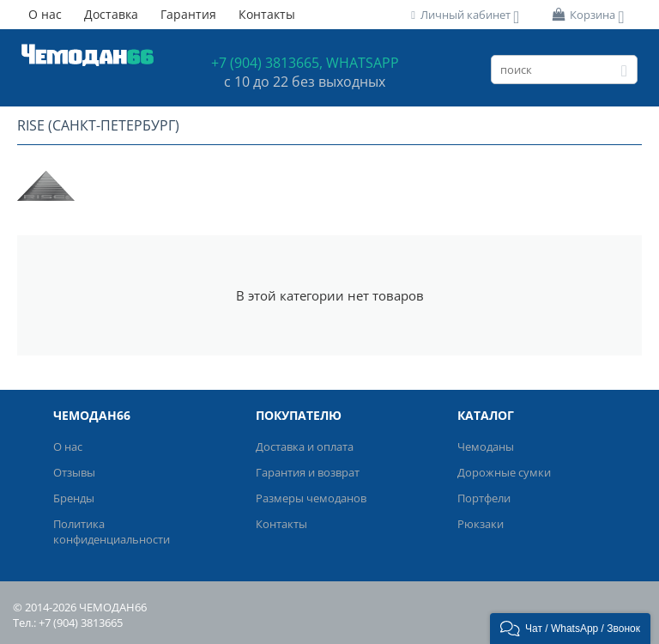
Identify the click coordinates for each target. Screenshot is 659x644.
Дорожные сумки (504, 472)
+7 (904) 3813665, (267, 63)
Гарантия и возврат (308, 472)
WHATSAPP (363, 63)
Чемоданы (486, 447)
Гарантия (188, 14)
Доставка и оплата (305, 447)
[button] (570, 629)
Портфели (484, 498)
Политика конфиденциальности (112, 532)
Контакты (267, 14)
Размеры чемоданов (311, 498)
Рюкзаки (481, 524)
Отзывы (74, 472)
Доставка (111, 14)
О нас (45, 14)
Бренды (74, 498)
